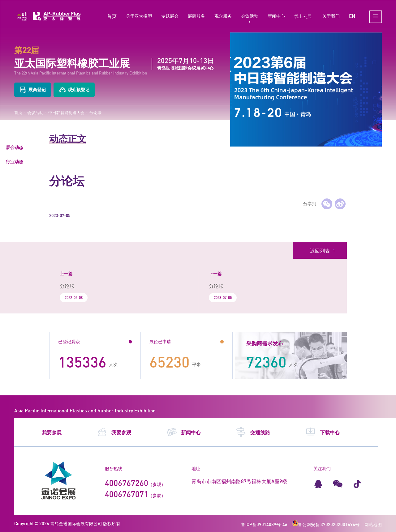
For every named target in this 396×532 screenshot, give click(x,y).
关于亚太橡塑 (139, 16)
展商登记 (33, 90)
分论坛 (95, 113)
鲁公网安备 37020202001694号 (326, 524)
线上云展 (303, 16)
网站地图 (373, 524)
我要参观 (114, 432)
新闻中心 (276, 16)
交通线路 (253, 432)
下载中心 (323, 432)
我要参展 (52, 432)
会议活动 (250, 16)
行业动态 (15, 162)
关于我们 (331, 16)
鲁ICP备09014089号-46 (264, 524)
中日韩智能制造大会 (66, 113)
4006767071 (127, 494)
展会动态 (15, 147)
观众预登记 (74, 90)
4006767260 (127, 483)
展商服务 (196, 16)
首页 (112, 16)
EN (352, 16)
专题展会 (170, 16)
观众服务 (223, 16)
